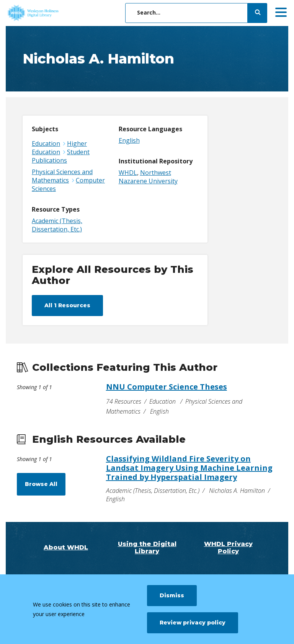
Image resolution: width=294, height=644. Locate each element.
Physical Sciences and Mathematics (62, 176)
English (129, 140)
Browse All (41, 484)
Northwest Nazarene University (148, 177)
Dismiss (172, 595)
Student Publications (61, 156)
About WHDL (66, 547)
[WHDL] (63, 13)
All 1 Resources (67, 305)
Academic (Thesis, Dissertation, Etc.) (57, 225)
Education (46, 143)
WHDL (128, 173)
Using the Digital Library (147, 548)
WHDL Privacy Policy (228, 548)
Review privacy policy (193, 623)
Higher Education (59, 148)
